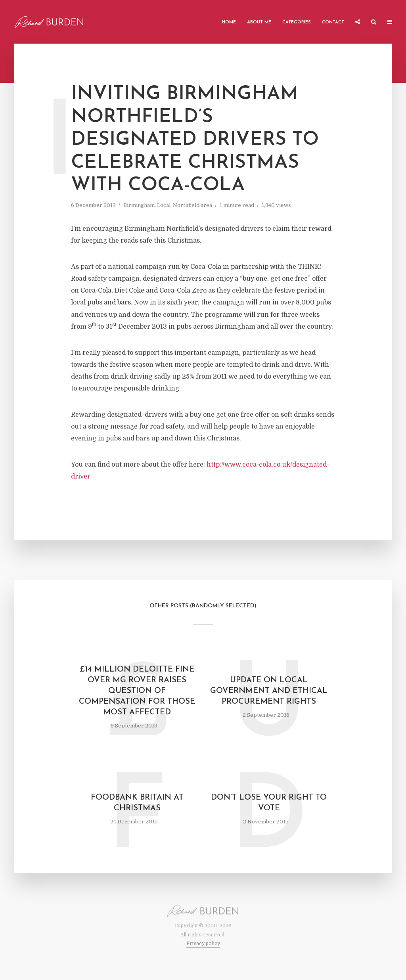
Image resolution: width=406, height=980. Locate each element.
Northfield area (192, 205)
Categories (297, 22)
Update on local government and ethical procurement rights (269, 691)
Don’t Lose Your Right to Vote (269, 803)
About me (259, 22)
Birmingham (139, 205)
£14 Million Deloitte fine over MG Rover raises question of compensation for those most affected (137, 691)
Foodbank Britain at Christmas (137, 803)
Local (164, 205)
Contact (333, 22)
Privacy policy (203, 944)
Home (229, 22)
